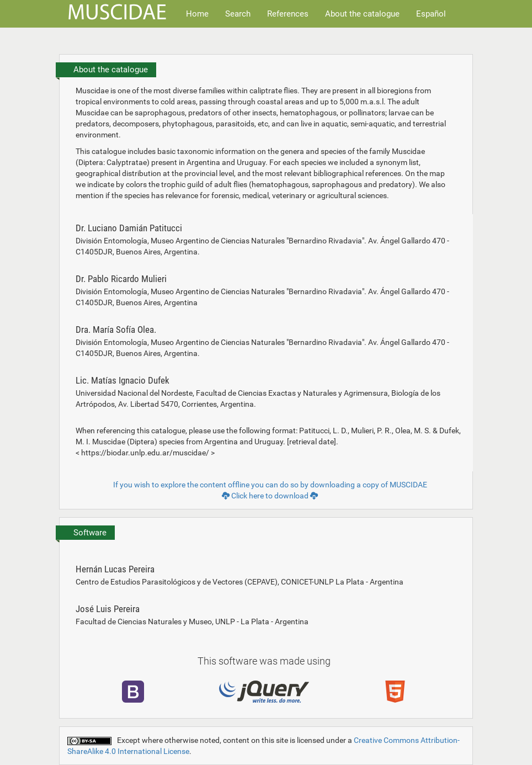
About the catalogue (362, 14)
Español (431, 14)
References (288, 14)
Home (197, 14)
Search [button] (238, 14)
